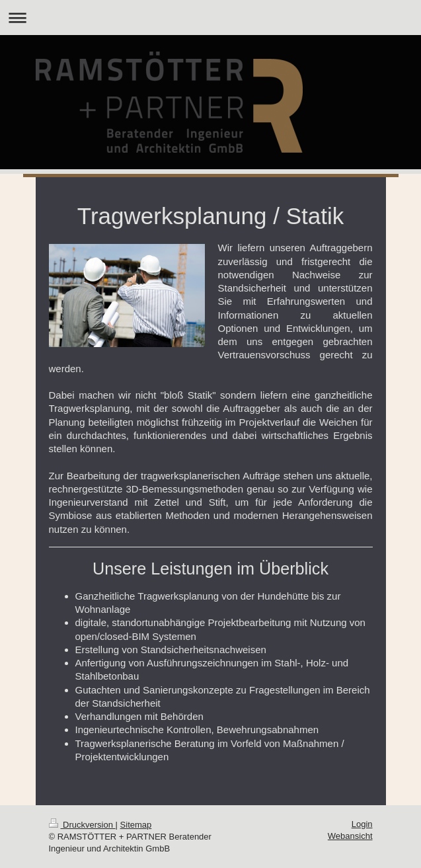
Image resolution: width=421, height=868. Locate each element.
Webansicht (350, 836)
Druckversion (82, 825)
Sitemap (136, 825)
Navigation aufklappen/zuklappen (210, 18)
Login (362, 824)
